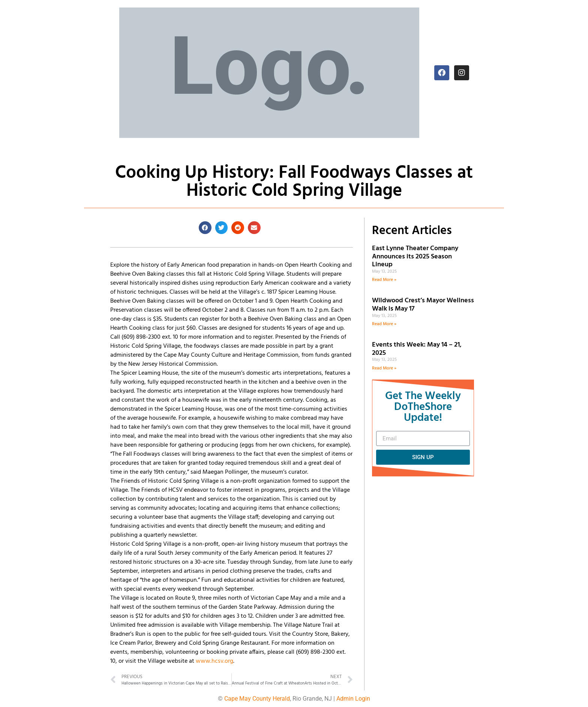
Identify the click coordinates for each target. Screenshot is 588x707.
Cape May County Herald (257, 699)
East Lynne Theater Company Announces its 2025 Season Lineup (415, 257)
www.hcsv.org (214, 661)
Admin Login (353, 699)
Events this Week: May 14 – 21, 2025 (417, 349)
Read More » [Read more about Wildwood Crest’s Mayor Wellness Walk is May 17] (384, 324)
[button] (205, 228)
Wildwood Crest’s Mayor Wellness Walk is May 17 (423, 305)
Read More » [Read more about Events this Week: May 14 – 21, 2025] (384, 368)
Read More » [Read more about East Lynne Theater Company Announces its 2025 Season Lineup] (384, 280)
